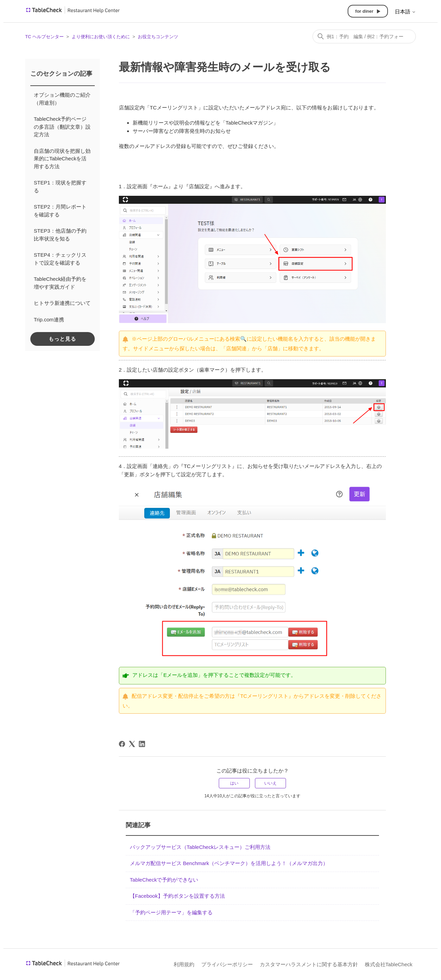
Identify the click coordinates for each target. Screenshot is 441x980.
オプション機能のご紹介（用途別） (62, 99)
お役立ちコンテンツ (158, 37)
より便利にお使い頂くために (101, 37)
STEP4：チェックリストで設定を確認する (60, 259)
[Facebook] (122, 744)
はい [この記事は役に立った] (234, 783)
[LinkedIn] (142, 744)
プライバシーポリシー (227, 964)
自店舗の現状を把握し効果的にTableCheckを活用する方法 (62, 159)
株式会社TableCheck (389, 964)
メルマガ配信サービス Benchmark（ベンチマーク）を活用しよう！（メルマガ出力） (229, 863)
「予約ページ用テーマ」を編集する (171, 912)
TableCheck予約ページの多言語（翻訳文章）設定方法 (62, 127)
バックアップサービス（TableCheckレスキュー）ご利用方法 (200, 847)
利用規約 (184, 964)
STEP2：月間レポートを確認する (60, 211)
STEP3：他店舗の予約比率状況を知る (60, 235)
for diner (364, 11)
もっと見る (62, 339)
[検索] (364, 36)
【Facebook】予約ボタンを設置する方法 (177, 896)
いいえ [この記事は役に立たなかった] (270, 783)
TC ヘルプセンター (44, 37)
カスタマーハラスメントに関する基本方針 (309, 964)
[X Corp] (132, 744)
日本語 (405, 12)
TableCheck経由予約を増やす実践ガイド (60, 283)
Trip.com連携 (49, 319)
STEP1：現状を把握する (60, 187)
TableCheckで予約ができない (164, 880)
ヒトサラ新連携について (62, 303)
